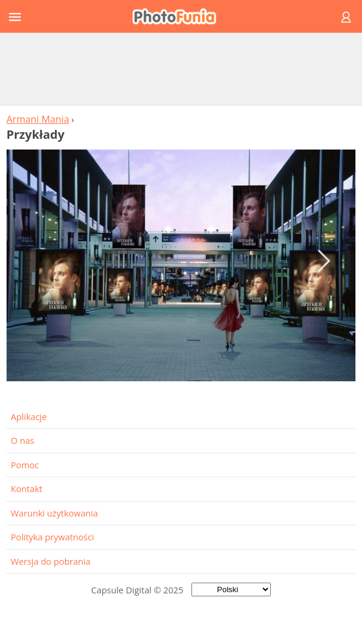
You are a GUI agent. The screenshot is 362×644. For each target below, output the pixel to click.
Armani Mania (38, 119)
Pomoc (25, 465)
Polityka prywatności (52, 537)
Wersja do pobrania (51, 561)
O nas (22, 440)
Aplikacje (29, 416)
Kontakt (27, 489)
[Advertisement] (181, 69)
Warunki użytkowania (54, 513)
